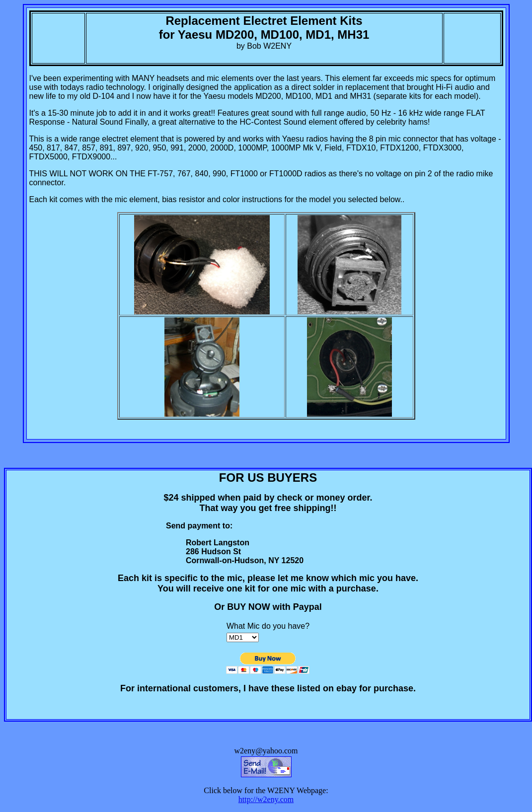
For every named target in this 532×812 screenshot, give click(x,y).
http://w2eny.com (266, 799)
